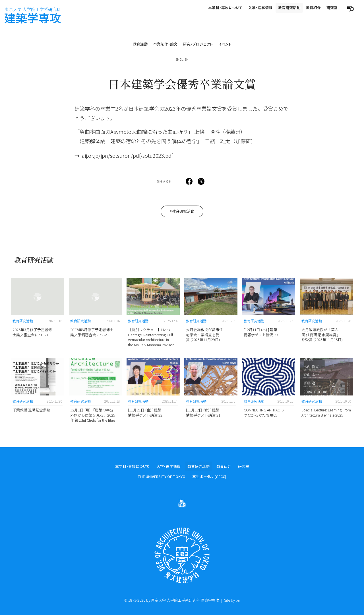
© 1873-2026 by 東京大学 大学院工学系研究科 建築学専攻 (172, 600)
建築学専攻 (33, 16)
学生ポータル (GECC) (209, 477)
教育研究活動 (289, 8)
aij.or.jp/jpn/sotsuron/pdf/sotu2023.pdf (127, 155)
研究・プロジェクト (198, 44)
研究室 (332, 8)
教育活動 (140, 44)
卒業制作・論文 (165, 44)
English (182, 59)
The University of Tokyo (162, 477)
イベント (225, 44)
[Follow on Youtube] (182, 504)
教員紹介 (313, 8)
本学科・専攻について (225, 8)
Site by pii (232, 600)
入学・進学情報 (260, 8)
